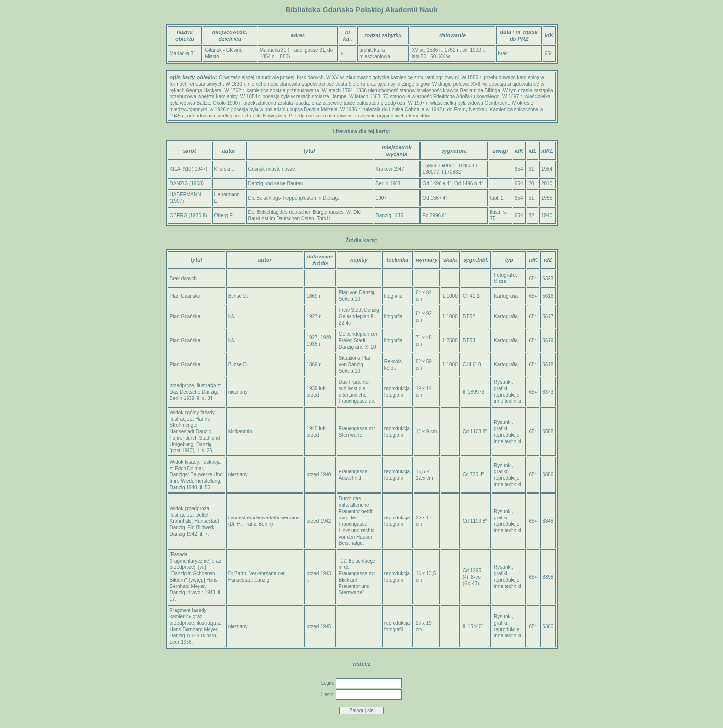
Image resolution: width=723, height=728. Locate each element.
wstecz (361, 664)
